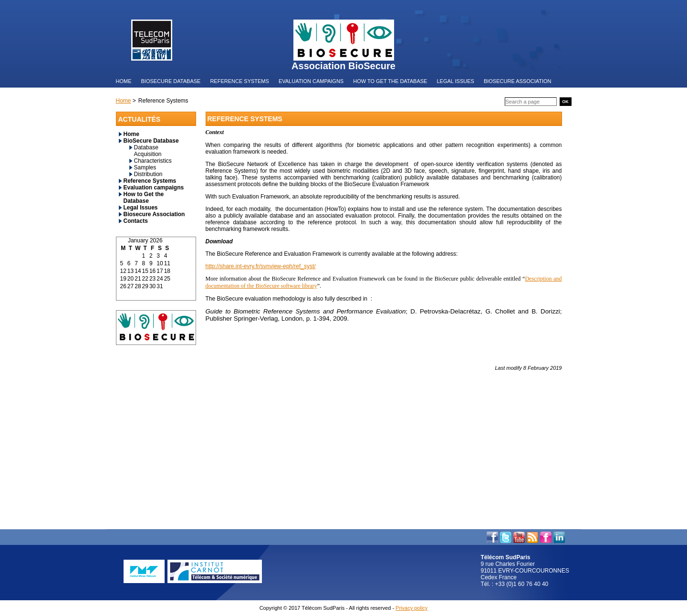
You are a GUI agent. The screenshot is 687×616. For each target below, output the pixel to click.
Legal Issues (141, 208)
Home (131, 134)
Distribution (148, 174)
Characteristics (153, 161)
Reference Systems (150, 181)
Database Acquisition (148, 151)
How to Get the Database (144, 198)
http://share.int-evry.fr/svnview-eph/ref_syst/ (261, 266)
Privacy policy (411, 608)
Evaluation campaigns (154, 188)
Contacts (136, 221)
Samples (145, 167)
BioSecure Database (151, 141)
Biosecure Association (154, 214)
